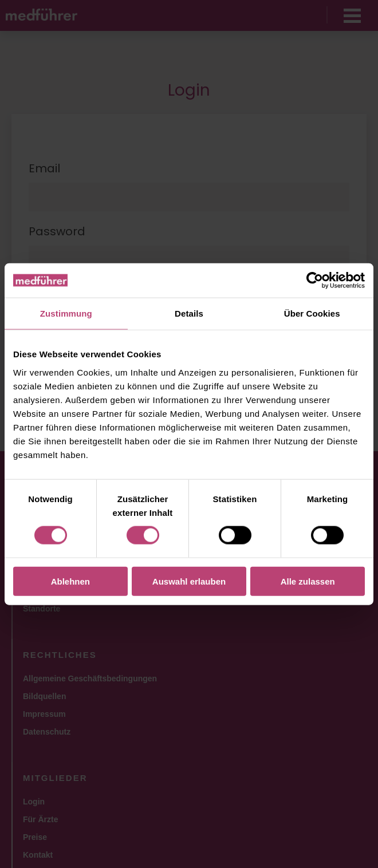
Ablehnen (70, 581)
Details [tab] (189, 313)
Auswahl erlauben (189, 581)
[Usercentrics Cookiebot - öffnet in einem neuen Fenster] (315, 281)
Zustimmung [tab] (66, 313)
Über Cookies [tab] (312, 313)
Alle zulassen (308, 581)
